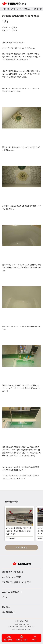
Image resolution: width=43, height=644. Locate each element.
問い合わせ (6, 607)
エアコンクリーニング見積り (13, 572)
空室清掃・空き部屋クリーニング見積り (17, 582)
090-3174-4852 (25, 624)
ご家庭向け (27, 9)
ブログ (19, 9)
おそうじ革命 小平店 (9, 9)
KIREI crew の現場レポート (12, 592)
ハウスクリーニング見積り (12, 577)
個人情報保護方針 (9, 612)
